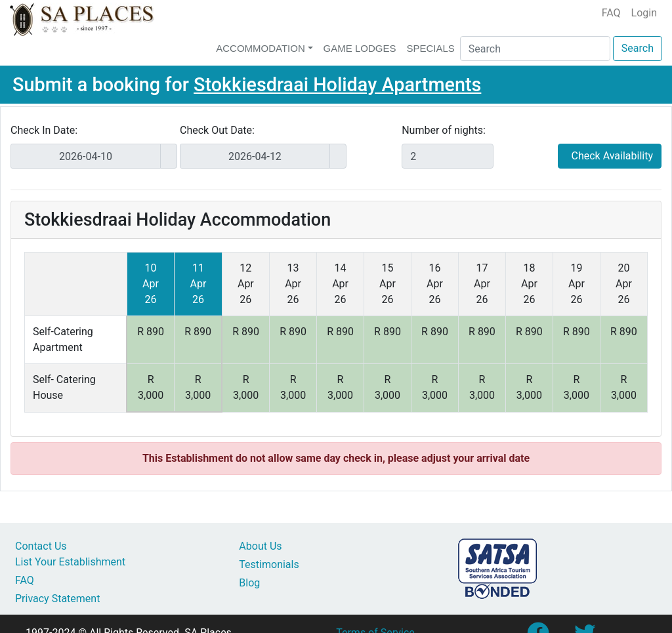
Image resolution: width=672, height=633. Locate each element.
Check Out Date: (217, 130)
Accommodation (261, 48)
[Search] (535, 49)
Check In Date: (44, 130)
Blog (249, 583)
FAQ (611, 13)
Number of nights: (444, 130)
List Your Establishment (70, 562)
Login (644, 13)
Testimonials (269, 564)
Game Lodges (360, 48)
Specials (430, 48)
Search (638, 48)
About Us (260, 546)
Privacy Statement (57, 599)
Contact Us (41, 546)
